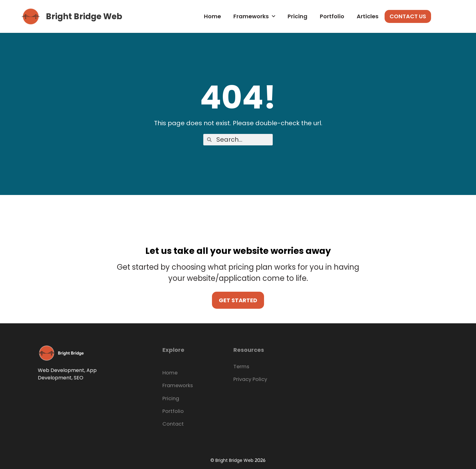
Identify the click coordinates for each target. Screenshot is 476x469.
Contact (172, 422)
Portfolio (332, 16)
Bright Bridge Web (84, 16)
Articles (368, 16)
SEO (79, 378)
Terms (240, 367)
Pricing (297, 16)
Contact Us (408, 16)
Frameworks (254, 17)
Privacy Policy (248, 379)
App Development (67, 374)
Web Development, (62, 370)
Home (212, 16)
